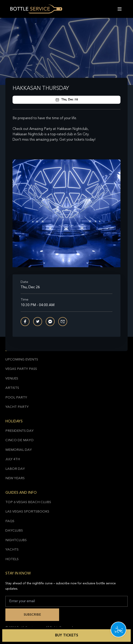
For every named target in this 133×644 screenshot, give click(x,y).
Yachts (12, 550)
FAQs (10, 521)
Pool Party (16, 398)
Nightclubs (16, 540)
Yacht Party (17, 407)
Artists (12, 388)
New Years (15, 478)
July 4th (13, 459)
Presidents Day (19, 431)
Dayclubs (14, 531)
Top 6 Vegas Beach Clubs (28, 502)
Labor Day (15, 469)
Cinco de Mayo (19, 440)
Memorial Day (19, 450)
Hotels (12, 559)
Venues (12, 379)
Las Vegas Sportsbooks (27, 512)
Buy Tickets (67, 636)
